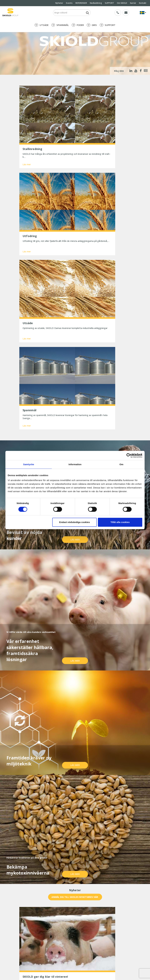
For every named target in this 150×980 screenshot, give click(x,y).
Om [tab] (121, 464)
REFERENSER (81, 3)
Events (69, 3)
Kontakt (143, 3)
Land (98, 851)
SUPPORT (109, 3)
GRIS (92, 25)
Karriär (133, 3)
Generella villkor (83, 916)
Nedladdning (96, 3)
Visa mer (75, 823)
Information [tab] (75, 464)
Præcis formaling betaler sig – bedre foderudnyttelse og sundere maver (41, 947)
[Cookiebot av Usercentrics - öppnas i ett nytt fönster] (129, 455)
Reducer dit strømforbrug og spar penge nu (44, 952)
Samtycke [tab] (29, 464)
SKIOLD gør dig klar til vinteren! (38, 937)
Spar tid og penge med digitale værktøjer (43, 956)
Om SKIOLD (122, 3)
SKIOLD (28, 971)
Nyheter (59, 3)
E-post (62, 851)
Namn (25, 851)
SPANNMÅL (60, 25)
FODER (78, 25)
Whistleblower (26, 924)
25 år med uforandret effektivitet (39, 941)
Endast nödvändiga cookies (75, 522)
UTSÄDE (42, 25)
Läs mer (27, 141)
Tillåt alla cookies (120, 522)
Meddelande (28, 862)
